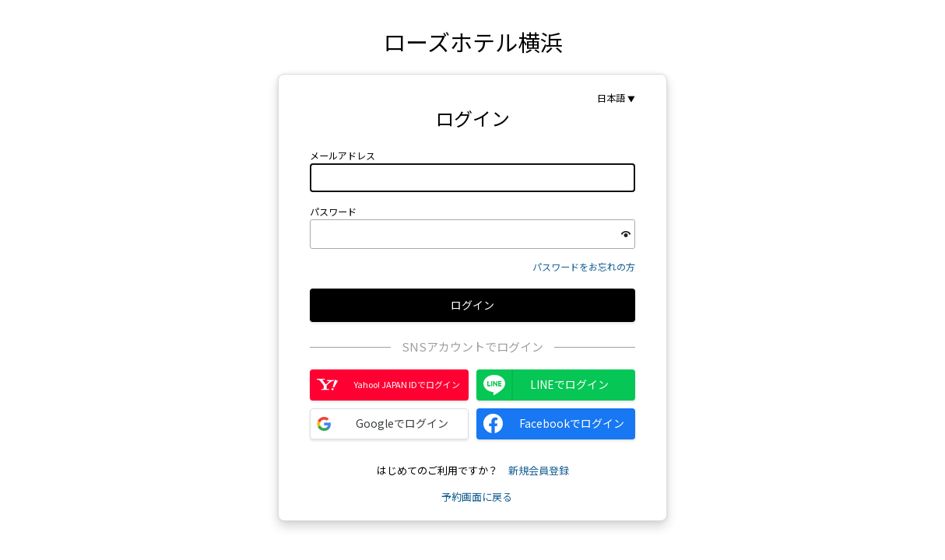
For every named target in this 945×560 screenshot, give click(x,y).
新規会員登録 (539, 470)
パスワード (333, 212)
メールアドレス (343, 156)
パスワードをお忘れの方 (584, 266)
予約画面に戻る (477, 497)
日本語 (611, 98)
